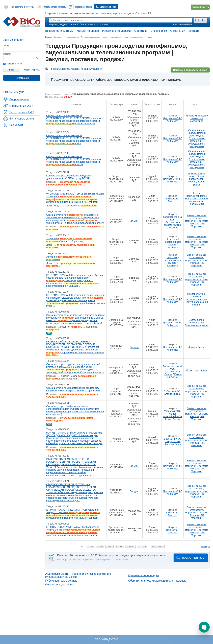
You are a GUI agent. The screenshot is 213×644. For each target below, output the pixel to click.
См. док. (134, 221)
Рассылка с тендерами (116, 31)
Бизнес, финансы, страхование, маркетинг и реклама (197, 218)
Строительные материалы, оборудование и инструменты (197, 142)
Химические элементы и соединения (199, 118)
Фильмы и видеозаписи (60, 585)
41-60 (100, 546)
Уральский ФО (172, 411)
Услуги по (69, 258)
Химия (189, 116)
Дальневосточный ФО (173, 218)
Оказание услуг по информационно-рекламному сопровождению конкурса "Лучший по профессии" (74, 389)
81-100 (119, 546)
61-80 (109, 546)
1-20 (82, 546)
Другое (192, 347)
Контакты (194, 31)
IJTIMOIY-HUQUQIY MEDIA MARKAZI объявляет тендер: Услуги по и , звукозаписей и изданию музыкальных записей (73, 514)
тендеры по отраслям (98, 25)
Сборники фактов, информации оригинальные (157, 581)
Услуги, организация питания (197, 303)
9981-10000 (158, 546)
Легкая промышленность (196, 195)
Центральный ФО (173, 118)
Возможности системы (59, 31)
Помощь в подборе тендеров (190, 70)
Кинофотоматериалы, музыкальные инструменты (197, 201)
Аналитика (141, 31)
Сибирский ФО (172, 391)
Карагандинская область (173, 243)
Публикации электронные (61, 581)
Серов (178, 444)
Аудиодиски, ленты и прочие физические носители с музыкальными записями (78, 575)
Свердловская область (172, 443)
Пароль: (7, 54)
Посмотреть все (193, 558)
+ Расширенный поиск (183, 25)
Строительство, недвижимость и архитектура (197, 133)
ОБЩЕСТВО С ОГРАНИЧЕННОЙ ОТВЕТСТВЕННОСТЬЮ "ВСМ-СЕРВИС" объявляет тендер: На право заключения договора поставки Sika (74, 139)
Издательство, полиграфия (197, 321)
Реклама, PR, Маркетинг (197, 225)
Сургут (177, 419)
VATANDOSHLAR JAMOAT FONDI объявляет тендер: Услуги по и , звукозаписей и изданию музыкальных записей (75, 198)
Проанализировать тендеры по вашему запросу (76, 69)
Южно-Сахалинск (174, 226)
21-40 (91, 546)
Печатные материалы (197, 325)
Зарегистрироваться (111, 555)
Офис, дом (192, 370)
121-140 (142, 546)
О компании (178, 31)
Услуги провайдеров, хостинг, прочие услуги (197, 180)
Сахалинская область (172, 224)
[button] (204, 627)
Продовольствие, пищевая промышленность (196, 297)
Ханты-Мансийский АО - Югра (173, 416)
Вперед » (205, 546)
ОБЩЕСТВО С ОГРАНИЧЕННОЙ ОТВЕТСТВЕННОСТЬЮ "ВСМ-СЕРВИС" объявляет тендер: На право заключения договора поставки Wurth (74, 160)
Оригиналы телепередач (144, 575)
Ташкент (173, 201)
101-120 (130, 546)
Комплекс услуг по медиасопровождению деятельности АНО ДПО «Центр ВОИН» (69, 177)
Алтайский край (173, 394)
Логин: (6, 46)
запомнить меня (12, 64)
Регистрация (22, 78)
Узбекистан (172, 199)
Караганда (173, 247)
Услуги (204, 370)
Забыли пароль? (32, 70)
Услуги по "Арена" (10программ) (69, 240)
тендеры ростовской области (73, 25)
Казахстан (172, 239)
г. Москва (173, 121)
